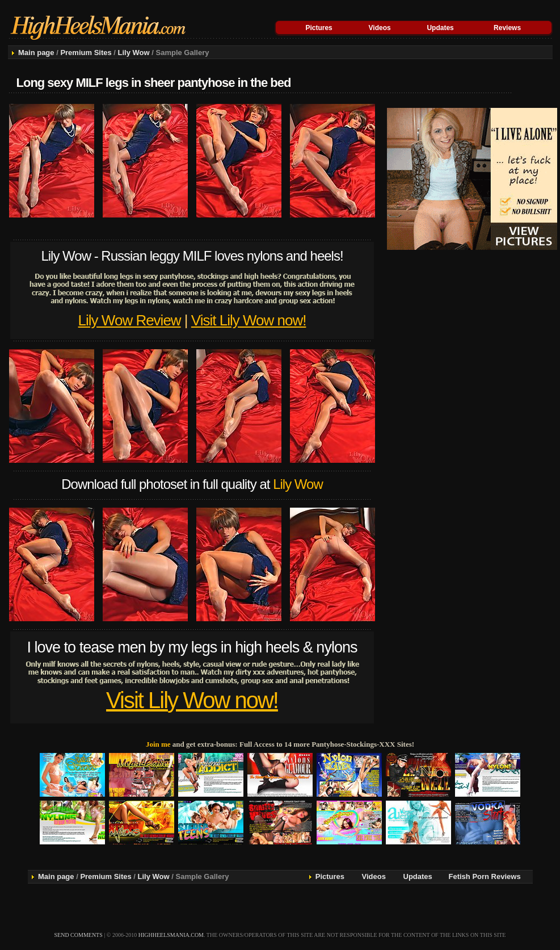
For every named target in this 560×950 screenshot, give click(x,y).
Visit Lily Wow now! (249, 320)
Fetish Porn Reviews (485, 876)
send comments (79, 935)
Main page (36, 53)
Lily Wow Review (130, 320)
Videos (380, 28)
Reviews (507, 28)
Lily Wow (134, 53)
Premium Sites (86, 53)
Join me (158, 744)
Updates (440, 28)
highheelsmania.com (171, 935)
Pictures (319, 28)
